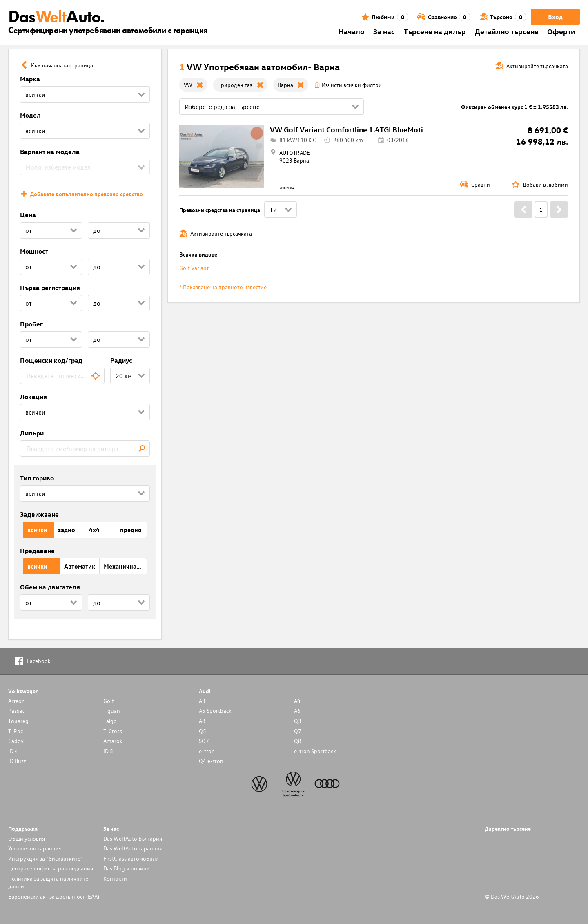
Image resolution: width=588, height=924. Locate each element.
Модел (30, 115)
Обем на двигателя (50, 587)
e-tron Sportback (315, 751)
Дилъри (32, 433)
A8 (202, 721)
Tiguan (112, 711)
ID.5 (108, 751)
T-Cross (113, 731)
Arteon (17, 701)
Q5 (203, 731)
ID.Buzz (17, 761)
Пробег (31, 324)
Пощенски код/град (51, 360)
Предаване (37, 551)
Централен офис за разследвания (51, 868)
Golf (109, 701)
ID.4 (13, 751)
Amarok (113, 741)
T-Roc (16, 731)
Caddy (16, 741)
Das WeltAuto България (133, 838)
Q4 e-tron (211, 761)
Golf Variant (194, 268)
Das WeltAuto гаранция (133, 848)
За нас (384, 31)
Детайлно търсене (507, 31)
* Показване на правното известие (223, 287)
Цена (28, 215)
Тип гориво (37, 478)
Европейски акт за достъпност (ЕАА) (54, 896)
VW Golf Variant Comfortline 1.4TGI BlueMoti (346, 129)
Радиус (121, 360)
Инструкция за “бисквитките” (46, 858)
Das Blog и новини (127, 868)
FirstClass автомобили (131, 858)
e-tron (207, 751)
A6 (297, 711)
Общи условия (27, 838)
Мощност (34, 251)
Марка (30, 79)
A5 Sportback (215, 711)
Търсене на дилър (435, 31)
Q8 (298, 741)
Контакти (115, 878)
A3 (202, 701)
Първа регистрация (50, 288)
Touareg (18, 721)
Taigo (110, 721)
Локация (33, 397)
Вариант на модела (50, 152)
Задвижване (39, 514)
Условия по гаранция (35, 848)
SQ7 (204, 741)
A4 (297, 701)
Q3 (298, 721)
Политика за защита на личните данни (48, 882)
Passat (16, 711)
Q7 (298, 731)
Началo (352, 31)
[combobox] (62, 376)
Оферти (561, 31)
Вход (555, 17)
